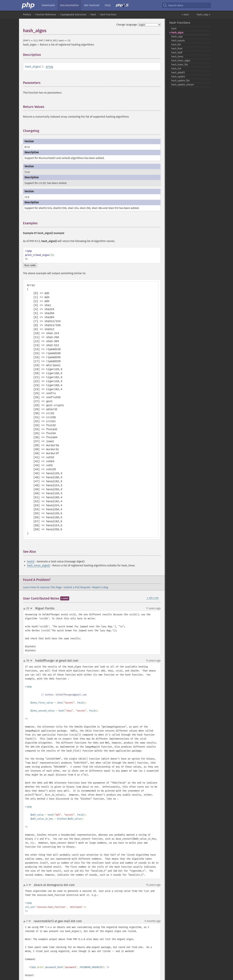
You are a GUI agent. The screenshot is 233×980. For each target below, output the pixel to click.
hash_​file (176, 45)
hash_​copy (177, 37)
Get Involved (92, 5)
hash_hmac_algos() (39, 565)
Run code (30, 265)
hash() (31, 561)
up (25, 609)
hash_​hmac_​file (180, 65)
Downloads (48, 5)
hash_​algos (177, 33)
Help (108, 5)
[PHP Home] (28, 5)
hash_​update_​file (180, 81)
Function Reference (46, 15)
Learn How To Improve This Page (42, 587)
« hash (185, 15)
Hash (93, 15)
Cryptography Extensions (73, 15)
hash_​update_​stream (183, 85)
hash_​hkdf (177, 53)
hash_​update (178, 77)
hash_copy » (203, 15)
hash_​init (176, 69)
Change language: (127, 25)
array (49, 67)
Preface (27, 15)
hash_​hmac (177, 57)
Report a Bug (100, 587)
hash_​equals (178, 41)
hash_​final (177, 49)
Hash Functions (108, 15)
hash (174, 29)
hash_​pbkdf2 (178, 73)
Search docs (173, 5)
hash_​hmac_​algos (181, 61)
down (31, 609)
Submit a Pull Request (77, 587)
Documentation (69, 5)
